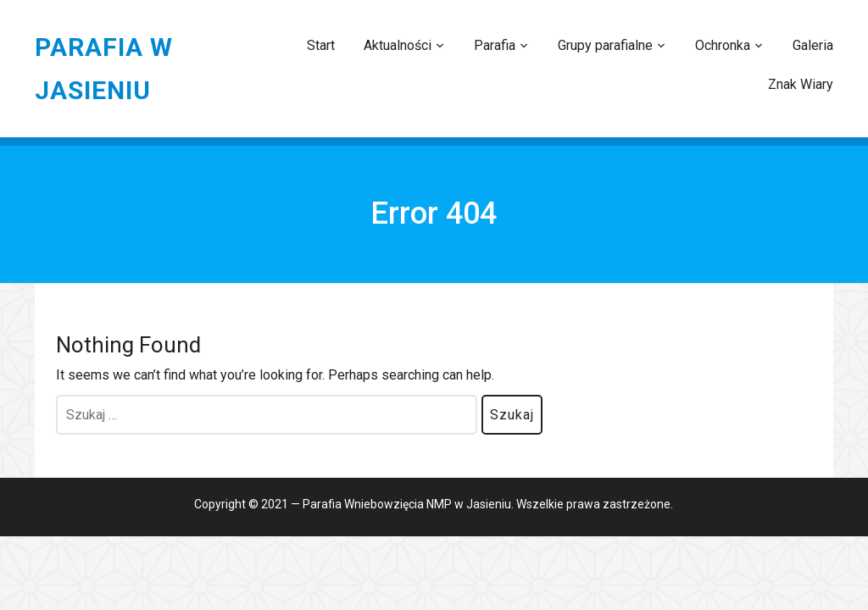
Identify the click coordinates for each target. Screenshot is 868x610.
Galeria (813, 45)
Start (321, 45)
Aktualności (398, 45)
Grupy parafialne (605, 45)
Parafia (495, 45)
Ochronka (723, 45)
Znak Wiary (801, 84)
